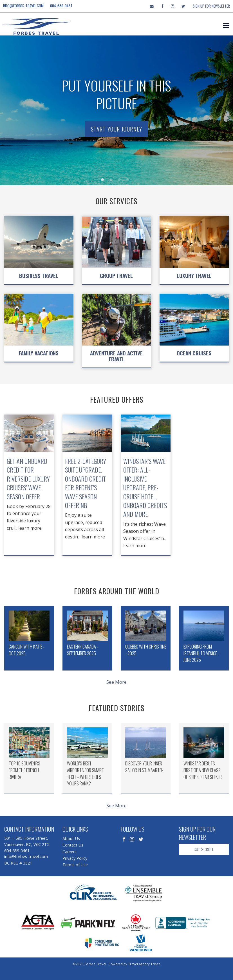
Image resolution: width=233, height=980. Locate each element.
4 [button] (129, 181)
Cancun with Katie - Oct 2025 (27, 650)
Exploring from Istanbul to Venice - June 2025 (201, 653)
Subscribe (204, 849)
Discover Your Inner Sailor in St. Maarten (144, 767)
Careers (70, 852)
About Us (71, 838)
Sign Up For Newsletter (211, 6)
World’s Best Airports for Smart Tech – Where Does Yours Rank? (85, 773)
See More (116, 682)
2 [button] (112, 181)
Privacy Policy (75, 858)
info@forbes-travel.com (23, 6)
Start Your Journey (117, 129)
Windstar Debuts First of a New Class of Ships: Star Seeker (203, 770)
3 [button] (121, 181)
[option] (116, 108)
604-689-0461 (61, 6)
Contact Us (73, 845)
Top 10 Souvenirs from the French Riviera (24, 770)
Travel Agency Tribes (144, 964)
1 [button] (104, 181)
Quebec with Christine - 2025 (146, 650)
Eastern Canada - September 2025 (83, 650)
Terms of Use (75, 865)
